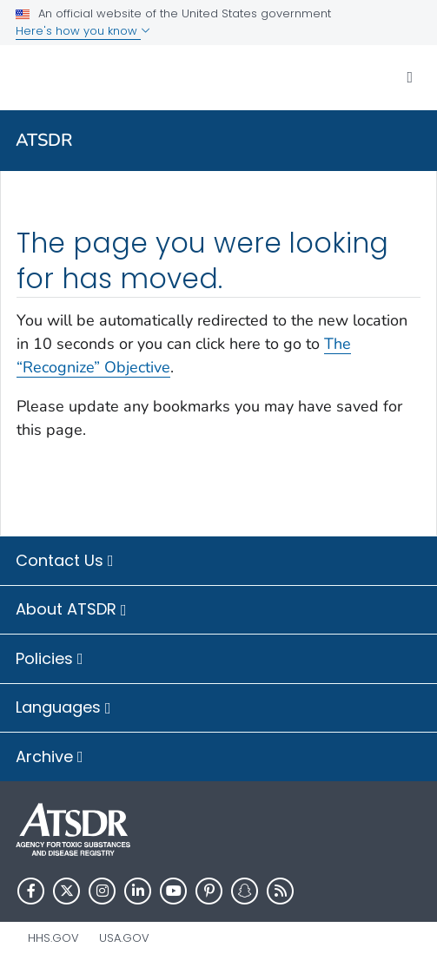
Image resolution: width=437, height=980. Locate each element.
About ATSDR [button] (71, 610)
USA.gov (124, 938)
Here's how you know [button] (83, 31)
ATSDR (44, 140)
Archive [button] (50, 758)
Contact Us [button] (65, 562)
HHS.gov (53, 938)
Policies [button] (50, 660)
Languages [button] (63, 708)
